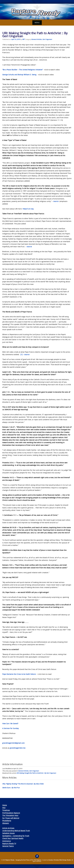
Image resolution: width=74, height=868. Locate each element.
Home (5, 805)
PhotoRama (7, 821)
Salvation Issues (8, 833)
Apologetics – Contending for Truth (16, 836)
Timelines (6, 810)
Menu (37, 23)
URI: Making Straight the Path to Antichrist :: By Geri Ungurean (36, 773)
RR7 (23, 39)
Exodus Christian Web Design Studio (60, 860)
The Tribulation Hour (10, 815)
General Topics (8, 846)
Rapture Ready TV (9, 844)
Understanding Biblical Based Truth (16, 831)
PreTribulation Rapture (11, 813)
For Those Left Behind (11, 818)
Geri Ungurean (47, 39)
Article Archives (8, 828)
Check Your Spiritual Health (13, 838)
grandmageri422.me (18, 748)
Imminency (7, 841)
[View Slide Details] (37, 12)
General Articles (36, 39)
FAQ (4, 808)
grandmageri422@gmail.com (13, 743)
